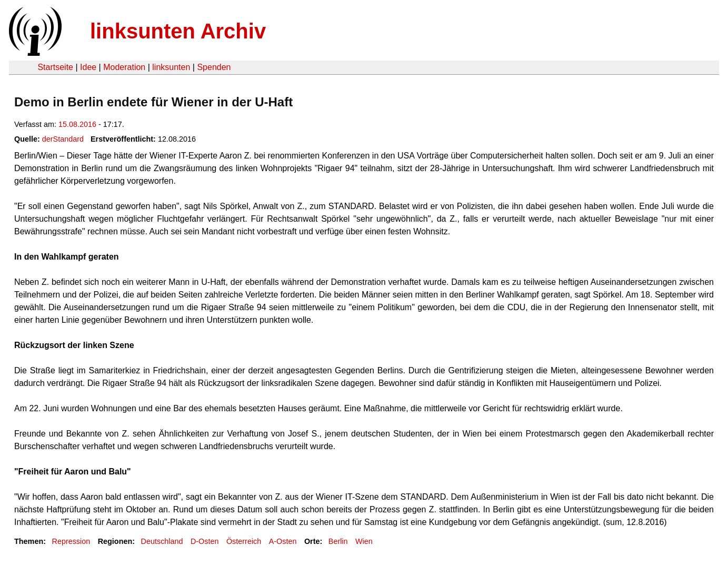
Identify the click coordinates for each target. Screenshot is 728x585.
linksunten (171, 67)
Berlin (338, 541)
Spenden (214, 67)
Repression (71, 541)
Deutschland (162, 541)
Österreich (244, 541)
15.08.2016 (77, 124)
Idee (88, 67)
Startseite (55, 67)
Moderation (124, 67)
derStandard (63, 139)
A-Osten (283, 541)
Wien (364, 541)
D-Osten (205, 541)
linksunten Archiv (178, 31)
